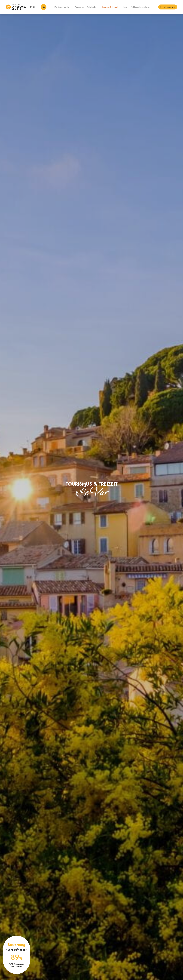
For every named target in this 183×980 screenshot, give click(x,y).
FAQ (125, 7)
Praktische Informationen (140, 7)
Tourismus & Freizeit (110, 7)
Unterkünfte (92, 7)
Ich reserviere (168, 7)
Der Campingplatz (62, 7)
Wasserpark (79, 7)
